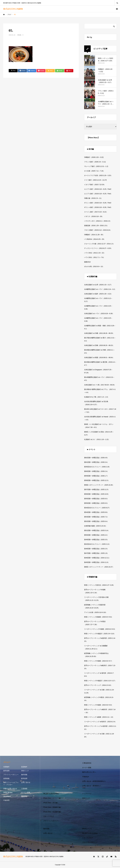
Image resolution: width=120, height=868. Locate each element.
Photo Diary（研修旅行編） (53, 807)
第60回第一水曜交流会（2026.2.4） (96, 471)
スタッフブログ (49, 816)
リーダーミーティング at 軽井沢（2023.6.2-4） (100, 722)
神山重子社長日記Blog (51, 794)
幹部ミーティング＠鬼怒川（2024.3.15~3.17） (100, 681)
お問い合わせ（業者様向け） (92, 786)
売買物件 (6, 767)
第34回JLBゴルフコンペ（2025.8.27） (97, 508)
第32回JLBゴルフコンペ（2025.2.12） (97, 544)
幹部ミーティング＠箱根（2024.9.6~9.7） (98, 661)
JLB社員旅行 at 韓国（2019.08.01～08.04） (99, 357)
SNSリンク (25, 771)
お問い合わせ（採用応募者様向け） (94, 781)
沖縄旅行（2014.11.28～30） (94, 235)
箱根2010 (87, 262)
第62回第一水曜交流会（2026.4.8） (96, 458)
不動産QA (86, 777)
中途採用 (6, 800)
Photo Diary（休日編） (51, 803)
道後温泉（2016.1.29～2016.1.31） (96, 226)
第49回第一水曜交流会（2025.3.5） (96, 540)
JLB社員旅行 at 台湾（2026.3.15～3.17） (98, 285)
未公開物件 (7, 796)
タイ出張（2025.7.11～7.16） (94, 171)
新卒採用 (6, 771)
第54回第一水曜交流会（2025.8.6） (96, 512)
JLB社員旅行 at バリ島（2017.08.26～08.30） (100, 385)
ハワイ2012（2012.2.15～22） (95, 253)
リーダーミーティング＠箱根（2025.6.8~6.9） (100, 629)
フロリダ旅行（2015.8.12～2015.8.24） (98, 230)
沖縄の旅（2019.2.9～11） (93, 198)
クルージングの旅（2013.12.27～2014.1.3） (99, 244)
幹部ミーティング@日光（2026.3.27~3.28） (99, 585)
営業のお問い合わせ (10, 789)
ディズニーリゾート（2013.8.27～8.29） (98, 248)
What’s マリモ (87, 829)
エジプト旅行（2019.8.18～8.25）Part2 (98, 189)
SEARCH (117, 3)
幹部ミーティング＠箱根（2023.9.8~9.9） (98, 705)
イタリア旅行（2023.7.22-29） (95, 185)
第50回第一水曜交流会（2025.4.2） (96, 535)
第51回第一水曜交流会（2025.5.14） (97, 530)
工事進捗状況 (87, 763)
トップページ (87, 794)
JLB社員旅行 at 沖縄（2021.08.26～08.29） (99, 333)
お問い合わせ (26, 782)
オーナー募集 (26, 792)
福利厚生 (24, 796)
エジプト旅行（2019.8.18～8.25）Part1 (98, 194)
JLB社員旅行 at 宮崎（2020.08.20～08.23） (99, 345)
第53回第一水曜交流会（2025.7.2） (96, 517)
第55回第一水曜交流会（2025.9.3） (96, 499)
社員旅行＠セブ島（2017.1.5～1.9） (97, 397)
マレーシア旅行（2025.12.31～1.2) (96, 166)
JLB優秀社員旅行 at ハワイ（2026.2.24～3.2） (100, 289)
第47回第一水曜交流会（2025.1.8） (96, 553)
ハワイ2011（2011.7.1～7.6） (94, 257)
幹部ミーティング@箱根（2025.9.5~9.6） (98, 617)
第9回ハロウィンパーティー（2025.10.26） (99, 485)
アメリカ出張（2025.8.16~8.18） (96, 612)
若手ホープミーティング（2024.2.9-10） (98, 685)
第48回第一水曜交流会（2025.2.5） (96, 549)
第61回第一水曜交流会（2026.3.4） (96, 462)
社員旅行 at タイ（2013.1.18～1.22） (97, 439)
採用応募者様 (8, 792)
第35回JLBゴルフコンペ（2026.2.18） (97, 467)
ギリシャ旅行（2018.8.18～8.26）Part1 (98, 207)
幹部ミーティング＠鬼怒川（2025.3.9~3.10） (100, 634)
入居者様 (24, 789)
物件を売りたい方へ (89, 772)
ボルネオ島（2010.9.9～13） (94, 266)
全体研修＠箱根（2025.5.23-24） (96, 526)
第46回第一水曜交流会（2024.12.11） (97, 558)
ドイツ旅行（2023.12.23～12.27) (95, 180)
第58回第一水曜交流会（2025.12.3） (97, 480)
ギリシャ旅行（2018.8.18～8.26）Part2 (98, 203)
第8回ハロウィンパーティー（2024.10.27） (99, 567)
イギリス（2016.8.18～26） (94, 216)
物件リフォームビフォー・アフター (11, 784)
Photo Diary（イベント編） (53, 798)
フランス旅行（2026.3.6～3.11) (95, 162)
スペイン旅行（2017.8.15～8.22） (96, 212)
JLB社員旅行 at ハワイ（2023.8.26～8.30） (99, 313)
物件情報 (24, 775)
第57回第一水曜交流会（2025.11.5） (97, 489)
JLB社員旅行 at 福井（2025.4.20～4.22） (98, 294)
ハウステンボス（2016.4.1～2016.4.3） (98, 221)
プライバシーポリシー (11, 775)
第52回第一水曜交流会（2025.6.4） (96, 521)
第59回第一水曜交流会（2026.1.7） (96, 476)
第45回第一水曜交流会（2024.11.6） (97, 562)
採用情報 (6, 778)
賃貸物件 (24, 767)
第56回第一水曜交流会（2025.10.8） (97, 494)
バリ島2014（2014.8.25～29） (95, 239)
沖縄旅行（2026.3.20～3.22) (94, 157)
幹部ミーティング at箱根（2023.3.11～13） (99, 717)
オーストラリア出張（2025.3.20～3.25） (98, 175)
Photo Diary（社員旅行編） (53, 812)
